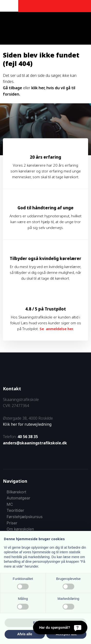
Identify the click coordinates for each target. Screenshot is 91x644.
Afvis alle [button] (25, 634)
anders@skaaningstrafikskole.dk (35, 443)
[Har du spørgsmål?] (60, 628)
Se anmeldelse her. (57, 329)
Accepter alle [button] (66, 634)
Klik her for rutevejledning (27, 424)
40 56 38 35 (28, 437)
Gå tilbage (12, 88)
